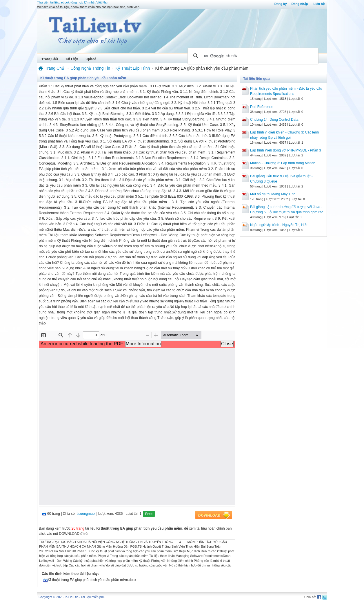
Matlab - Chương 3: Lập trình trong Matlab (283, 163)
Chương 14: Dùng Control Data (274, 120)
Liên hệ (319, 4)
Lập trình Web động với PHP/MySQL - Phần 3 (286, 150)
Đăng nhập (300, 4)
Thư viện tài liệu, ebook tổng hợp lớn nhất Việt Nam (73, 2)
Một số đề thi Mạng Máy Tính (273, 194)
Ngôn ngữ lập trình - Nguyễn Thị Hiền (279, 225)
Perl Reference (262, 107)
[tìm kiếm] (252, 56)
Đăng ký (281, 4)
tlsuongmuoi (86, 514)
